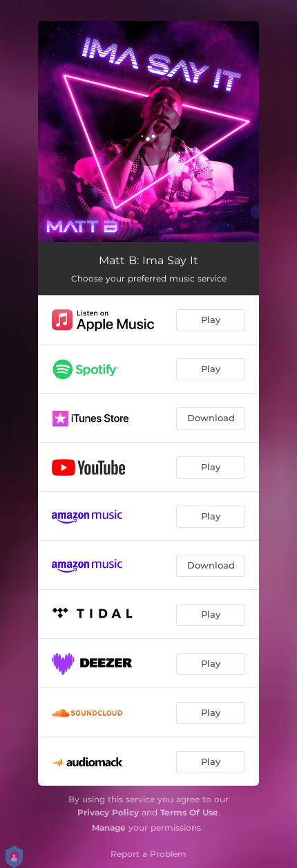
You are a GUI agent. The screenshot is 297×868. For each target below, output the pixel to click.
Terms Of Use (189, 812)
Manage (109, 828)
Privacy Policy (108, 812)
